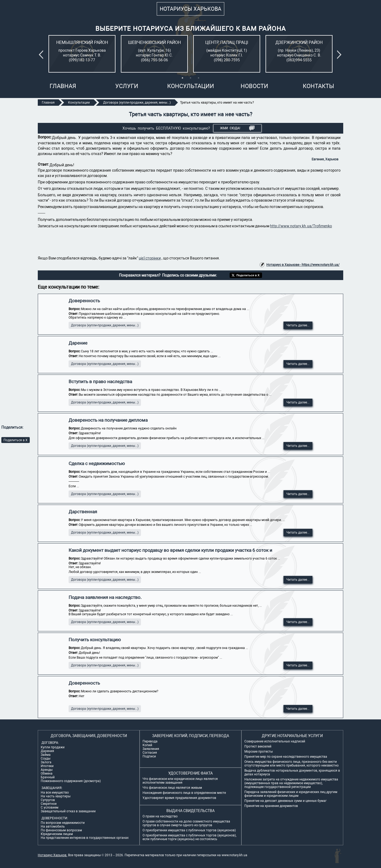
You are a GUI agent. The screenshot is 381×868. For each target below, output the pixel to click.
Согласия (150, 753)
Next (340, 55)
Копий (147, 745)
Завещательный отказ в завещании (68, 811)
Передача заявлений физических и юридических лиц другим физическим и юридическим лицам (291, 794)
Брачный (48, 777)
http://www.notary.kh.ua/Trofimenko (301, 226)
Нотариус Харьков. (53, 855)
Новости (254, 86)
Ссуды (46, 758)
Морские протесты (259, 752)
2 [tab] (190, 78)
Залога (46, 762)
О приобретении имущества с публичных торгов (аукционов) (189, 830)
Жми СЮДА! (237, 128)
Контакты (318, 86)
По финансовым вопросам (61, 830)
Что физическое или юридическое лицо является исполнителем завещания (180, 781)
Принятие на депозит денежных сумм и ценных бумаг (285, 801)
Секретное (49, 804)
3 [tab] (199, 78)
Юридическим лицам (57, 834)
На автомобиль (53, 827)
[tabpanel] (82, 54)
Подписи (149, 756)
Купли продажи (53, 747)
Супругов (48, 800)
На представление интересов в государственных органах (85, 838)
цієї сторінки (150, 258)
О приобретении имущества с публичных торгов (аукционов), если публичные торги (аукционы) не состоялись (189, 837)
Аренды (47, 770)
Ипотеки (47, 766)
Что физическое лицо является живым (172, 788)
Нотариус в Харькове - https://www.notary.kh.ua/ (303, 265)
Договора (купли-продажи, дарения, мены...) (105, 325)
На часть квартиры (56, 796)
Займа (46, 755)
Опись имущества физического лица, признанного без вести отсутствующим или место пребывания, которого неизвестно (292, 764)
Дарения (47, 751)
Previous (42, 55)
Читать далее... (298, 325)
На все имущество (55, 792)
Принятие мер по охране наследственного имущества (286, 757)
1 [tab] (182, 78)
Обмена (47, 773)
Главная (63, 86)
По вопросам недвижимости (63, 823)
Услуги (127, 86)
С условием (50, 807)
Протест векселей (258, 746)
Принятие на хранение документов (271, 806)
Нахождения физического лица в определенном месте (184, 793)
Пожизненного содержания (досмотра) (71, 781)
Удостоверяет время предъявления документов (179, 798)
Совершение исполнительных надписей (275, 741)
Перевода (150, 741)
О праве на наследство (160, 816)
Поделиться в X (16, 440)
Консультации (191, 86)
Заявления (151, 749)
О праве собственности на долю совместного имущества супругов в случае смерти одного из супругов (186, 823)
